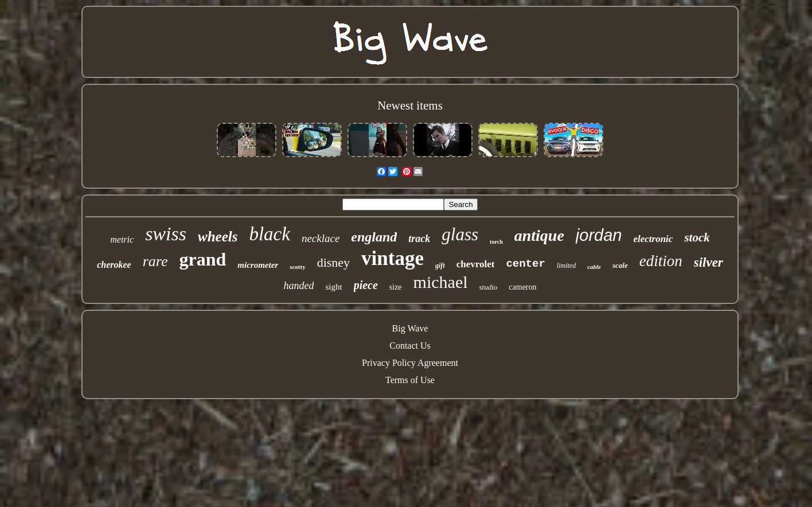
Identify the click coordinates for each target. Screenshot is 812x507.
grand (203, 259)
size (396, 287)
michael (441, 282)
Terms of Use (410, 380)
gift (440, 266)
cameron (522, 287)
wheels (218, 237)
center (525, 264)
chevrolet (476, 264)
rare (155, 261)
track (419, 239)
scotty (298, 267)
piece (366, 285)
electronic (653, 239)
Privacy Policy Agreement (410, 363)
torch (496, 242)
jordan (599, 235)
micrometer (258, 265)
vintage (393, 258)
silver (708, 262)
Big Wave (410, 328)
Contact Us (410, 346)
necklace (321, 238)
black (269, 234)
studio (489, 287)
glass (460, 234)
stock (697, 237)
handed (298, 286)
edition (661, 261)
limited (566, 266)
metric (122, 239)
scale (620, 265)
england (374, 237)
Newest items (410, 106)
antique (539, 235)
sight (333, 287)
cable (594, 267)
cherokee (114, 265)
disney (333, 262)
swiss (166, 234)
